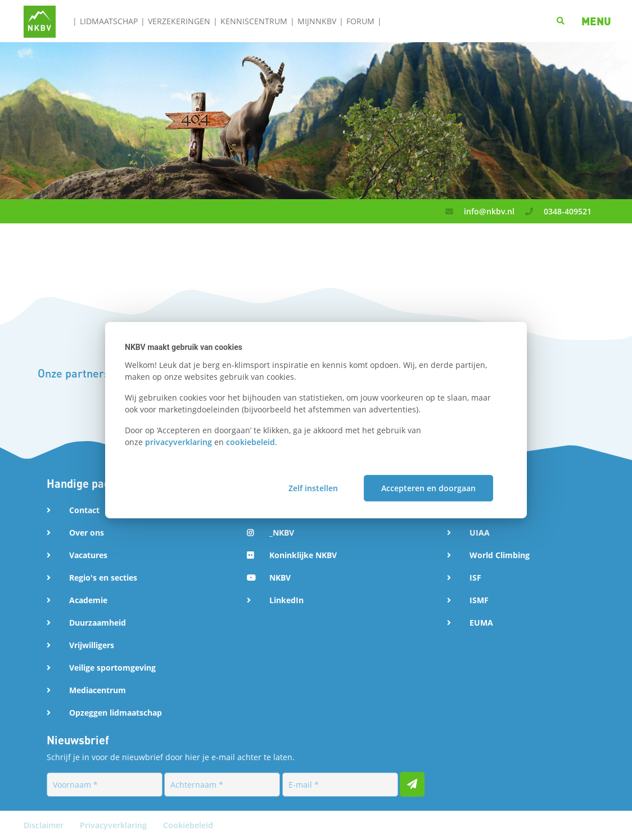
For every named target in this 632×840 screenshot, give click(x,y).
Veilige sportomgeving (112, 668)
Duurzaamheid (98, 623)
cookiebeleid (250, 442)
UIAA (480, 533)
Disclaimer (45, 825)
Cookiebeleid (188, 825)
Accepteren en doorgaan (428, 488)
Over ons (87, 533)
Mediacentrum (98, 690)
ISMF (479, 600)
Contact (84, 510)
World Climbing (500, 555)
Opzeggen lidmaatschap (116, 713)
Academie (88, 600)
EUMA (481, 623)
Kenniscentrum (254, 21)
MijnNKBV (317, 21)
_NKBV (282, 533)
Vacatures (88, 555)
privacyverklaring (179, 442)
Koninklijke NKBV (303, 555)
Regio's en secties (103, 578)
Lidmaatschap (109, 21)
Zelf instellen (313, 488)
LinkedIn (286, 600)
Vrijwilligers (92, 645)
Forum (360, 21)
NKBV (280, 578)
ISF (475, 578)
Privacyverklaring (114, 825)
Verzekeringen (179, 21)
